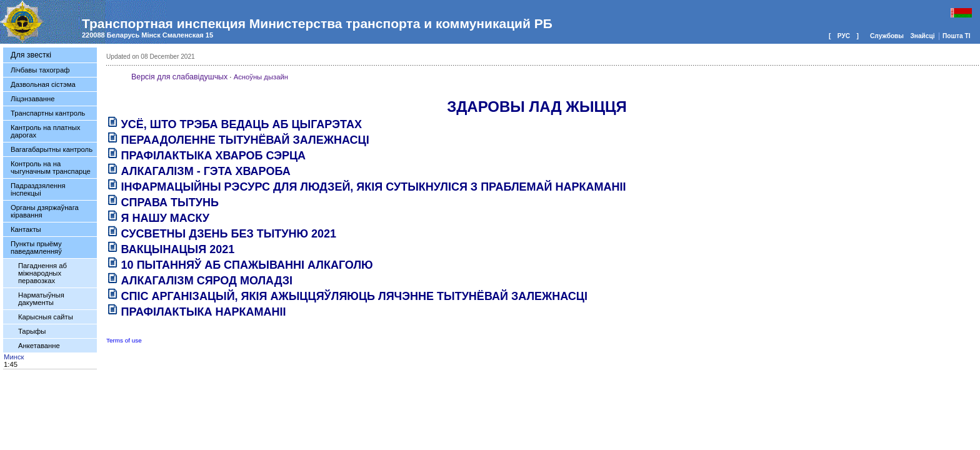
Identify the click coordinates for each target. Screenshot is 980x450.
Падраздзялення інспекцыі (38, 189)
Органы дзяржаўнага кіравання (45, 211)
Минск (14, 357)
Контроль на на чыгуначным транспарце (51, 167)
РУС (844, 36)
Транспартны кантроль (48, 113)
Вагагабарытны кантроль (52, 149)
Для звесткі (31, 55)
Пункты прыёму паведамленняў (36, 247)
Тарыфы (32, 331)
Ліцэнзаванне (33, 99)
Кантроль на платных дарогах (45, 131)
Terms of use (124, 340)
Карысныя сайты (46, 317)
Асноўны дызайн (261, 77)
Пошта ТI (956, 36)
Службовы (888, 36)
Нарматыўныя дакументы (41, 299)
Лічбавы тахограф (40, 70)
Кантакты (26, 229)
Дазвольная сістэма (43, 84)
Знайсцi (923, 36)
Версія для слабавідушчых (179, 77)
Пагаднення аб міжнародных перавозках (42, 273)
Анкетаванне (39, 346)
